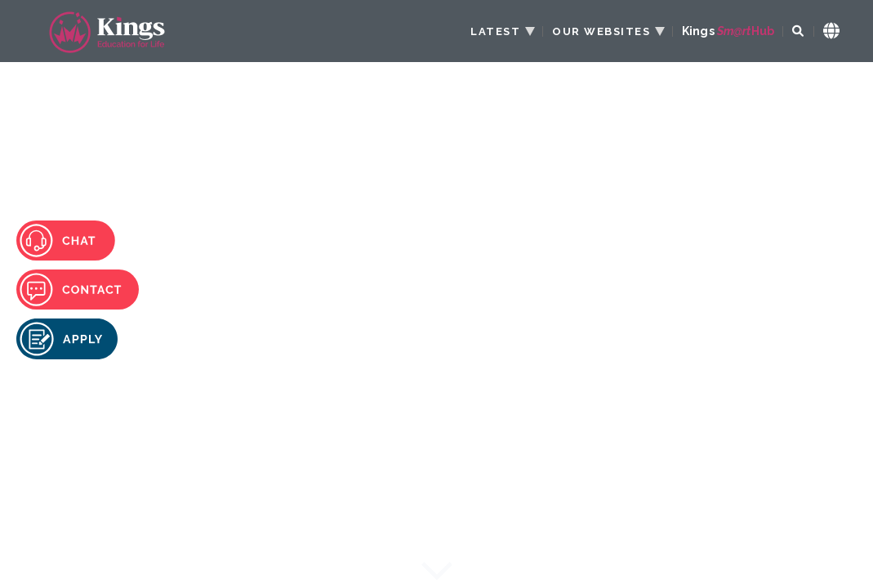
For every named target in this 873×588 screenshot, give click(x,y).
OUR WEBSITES (601, 31)
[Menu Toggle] (820, 96)
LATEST (495, 31)
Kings (728, 31)
